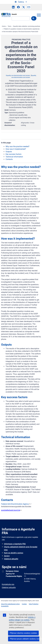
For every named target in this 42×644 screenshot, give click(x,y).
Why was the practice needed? (18, 146)
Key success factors (13, 154)
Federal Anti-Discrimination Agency (15, 504)
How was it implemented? (16, 149)
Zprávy (7, 556)
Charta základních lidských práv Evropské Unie (21, 548)
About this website (7, 604)
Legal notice (16, 604)
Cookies (24, 604)
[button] (13, 7)
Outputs (9, 152)
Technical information (14, 157)
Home (4, 26)
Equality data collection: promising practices (27, 26)
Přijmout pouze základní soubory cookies (25, 639)
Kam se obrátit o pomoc (14, 553)
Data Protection (34, 604)
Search (14, 14)
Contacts (9, 159)
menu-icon (39, 15)
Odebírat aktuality (11, 559)
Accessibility (5, 606)
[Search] (21, 18)
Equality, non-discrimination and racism (18, 75)
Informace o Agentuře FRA (15, 544)
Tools (9, 26)
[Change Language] (21, 2)
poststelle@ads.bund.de (11, 510)
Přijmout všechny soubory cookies (23, 633)
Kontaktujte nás (8, 584)
